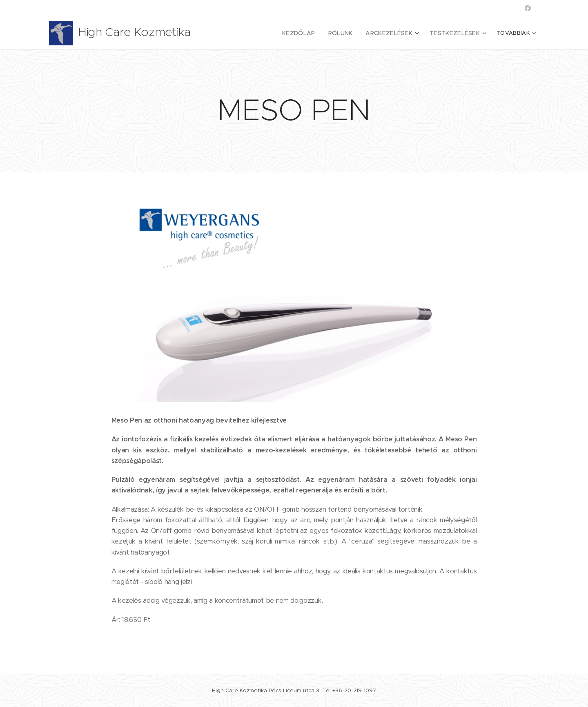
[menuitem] (267, 33)
